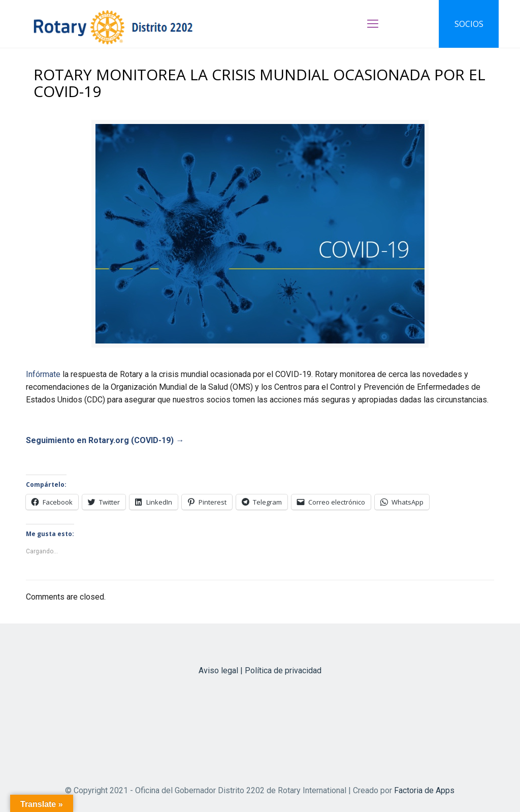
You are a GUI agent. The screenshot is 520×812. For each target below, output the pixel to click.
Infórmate (43, 374)
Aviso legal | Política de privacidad (260, 670)
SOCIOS (469, 24)
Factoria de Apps (424, 790)
